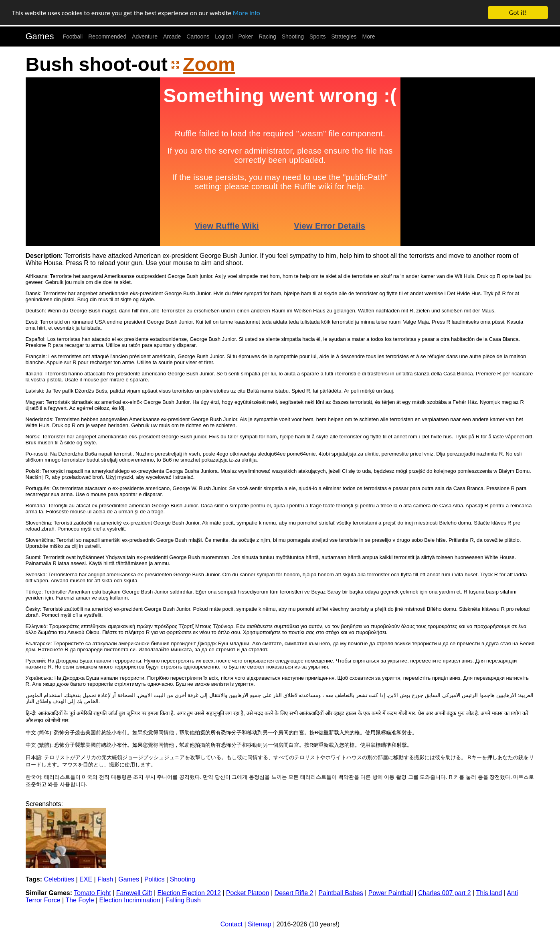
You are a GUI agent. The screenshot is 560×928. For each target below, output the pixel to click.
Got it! (518, 13)
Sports (317, 36)
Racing (267, 36)
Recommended (107, 36)
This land (489, 893)
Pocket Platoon (248, 893)
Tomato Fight (92, 893)
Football (73, 36)
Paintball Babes (341, 893)
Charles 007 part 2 (445, 893)
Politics (155, 879)
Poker (246, 36)
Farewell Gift (134, 893)
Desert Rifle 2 (294, 893)
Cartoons (198, 36)
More (369, 36)
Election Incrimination (130, 900)
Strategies (344, 36)
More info (247, 13)
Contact (231, 924)
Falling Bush (183, 900)
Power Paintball (391, 893)
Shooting (293, 36)
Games (40, 36)
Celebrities (59, 879)
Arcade (172, 36)
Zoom (209, 64)
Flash (105, 879)
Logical (224, 36)
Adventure (145, 36)
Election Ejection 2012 (189, 893)
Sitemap (260, 924)
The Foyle (80, 900)
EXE (86, 879)
